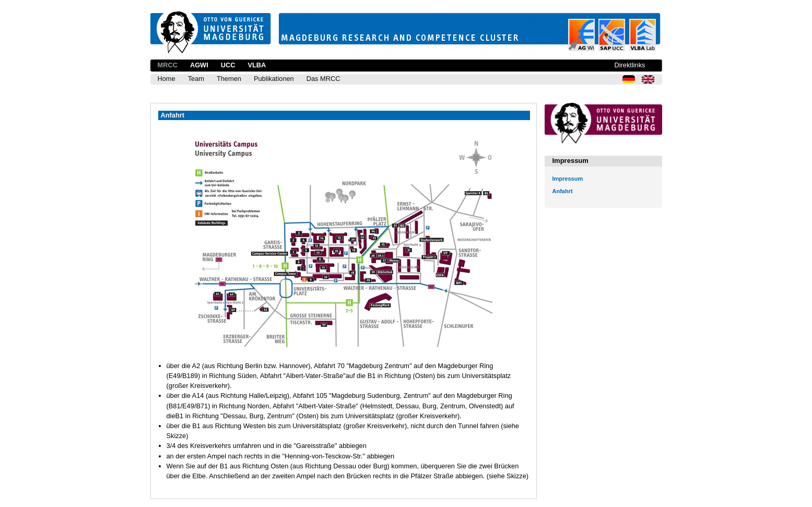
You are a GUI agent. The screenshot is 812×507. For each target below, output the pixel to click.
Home (167, 79)
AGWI (199, 65)
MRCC (168, 65)
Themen (229, 79)
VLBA (257, 65)
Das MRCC (323, 79)
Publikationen (274, 79)
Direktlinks (629, 65)
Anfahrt (563, 191)
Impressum (568, 179)
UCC (228, 65)
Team (196, 79)
